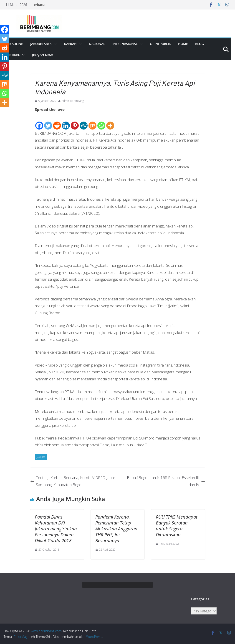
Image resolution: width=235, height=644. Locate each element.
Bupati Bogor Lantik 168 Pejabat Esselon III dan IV (166, 481)
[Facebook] (39, 122)
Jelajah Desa (43, 55)
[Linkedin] (66, 122)
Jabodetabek (41, 44)
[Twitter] (48, 122)
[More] (110, 122)
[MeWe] (84, 122)
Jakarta (41, 457)
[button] (54, 44)
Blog (200, 44)
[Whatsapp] (101, 122)
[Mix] (92, 122)
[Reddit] (57, 122)
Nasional (97, 44)
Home (183, 44)
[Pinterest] (75, 122)
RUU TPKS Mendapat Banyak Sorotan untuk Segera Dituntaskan (177, 526)
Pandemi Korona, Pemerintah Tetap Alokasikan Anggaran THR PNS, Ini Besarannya (116, 529)
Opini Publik (160, 44)
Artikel (14, 55)
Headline (15, 44)
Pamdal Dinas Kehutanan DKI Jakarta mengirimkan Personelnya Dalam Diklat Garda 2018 (56, 529)
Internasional (125, 44)
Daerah (70, 44)
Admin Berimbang (73, 101)
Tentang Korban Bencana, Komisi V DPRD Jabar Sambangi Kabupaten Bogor (73, 481)
